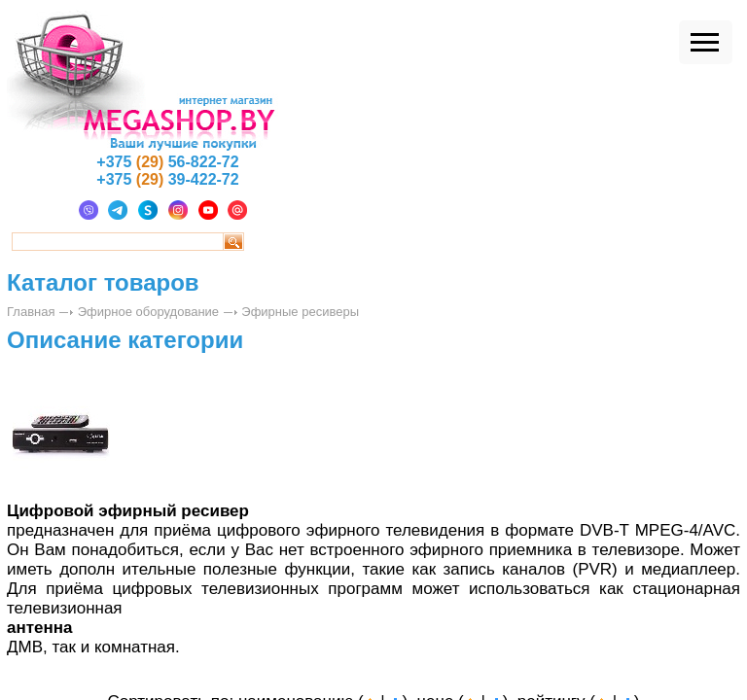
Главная (31, 312)
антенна (40, 628)
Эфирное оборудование (148, 312)
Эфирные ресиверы (300, 312)
